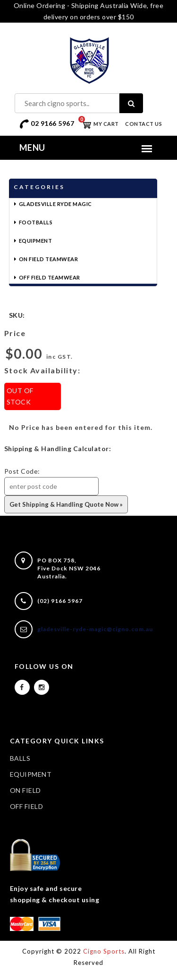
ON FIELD (25, 790)
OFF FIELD (27, 806)
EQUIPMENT (31, 774)
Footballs (36, 222)
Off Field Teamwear (50, 277)
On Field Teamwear (49, 259)
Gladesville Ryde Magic (55, 204)
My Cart (99, 124)
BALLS (20, 758)
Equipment (36, 241)
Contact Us (143, 124)
